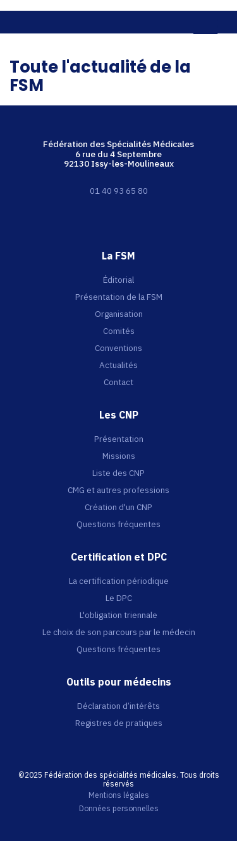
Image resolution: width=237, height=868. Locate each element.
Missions (119, 456)
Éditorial (118, 280)
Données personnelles (119, 809)
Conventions (118, 348)
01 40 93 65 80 (119, 191)
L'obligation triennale (118, 615)
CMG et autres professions (118, 490)
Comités (119, 331)
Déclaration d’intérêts (118, 706)
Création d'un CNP (118, 507)
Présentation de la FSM (119, 297)
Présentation (119, 439)
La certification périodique (119, 581)
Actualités (118, 365)
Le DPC (119, 598)
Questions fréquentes (118, 524)
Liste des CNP (118, 473)
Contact (118, 382)
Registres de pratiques (119, 723)
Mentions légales (119, 795)
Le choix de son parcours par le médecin (119, 632)
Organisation (119, 314)
